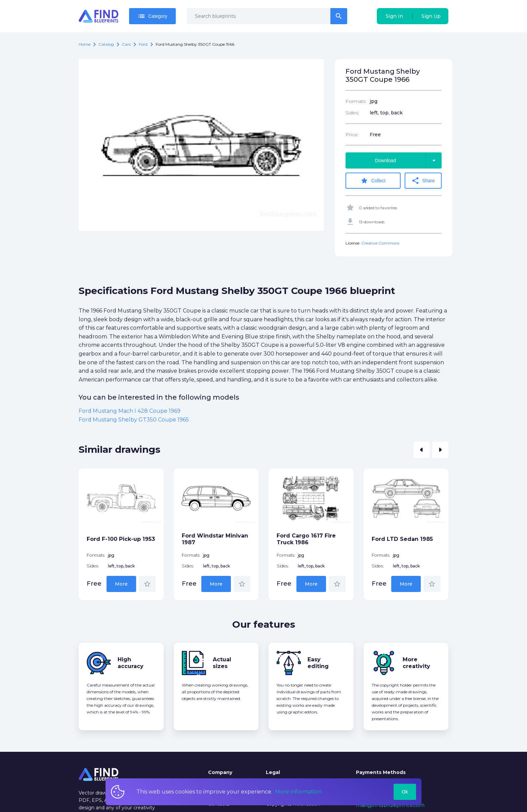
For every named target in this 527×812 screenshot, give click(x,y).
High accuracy (131, 663)
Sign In (394, 16)
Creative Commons (380, 243)
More (121, 584)
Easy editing (318, 663)
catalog (106, 44)
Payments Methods (381, 772)
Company (220, 772)
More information (298, 792)
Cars (126, 44)
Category (152, 16)
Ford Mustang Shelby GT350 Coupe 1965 (134, 420)
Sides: (352, 113)
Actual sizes (222, 663)
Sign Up (431, 16)
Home (85, 44)
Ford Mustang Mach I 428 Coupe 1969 (130, 411)
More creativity (416, 663)
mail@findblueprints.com (390, 805)
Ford (143, 44)
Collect (373, 181)
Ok (405, 792)
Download (408, 160)
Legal (273, 772)
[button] (421, 450)
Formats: (356, 101)
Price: (352, 135)
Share (423, 181)
